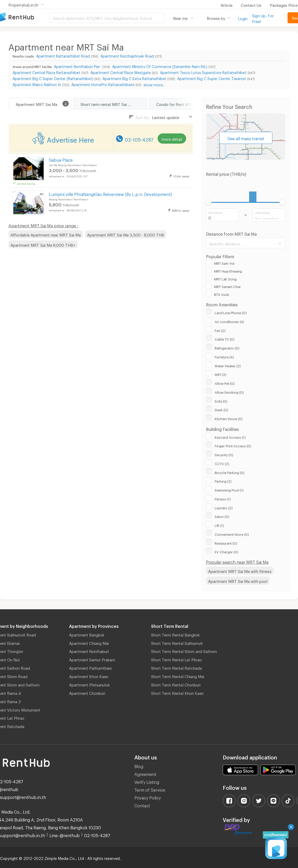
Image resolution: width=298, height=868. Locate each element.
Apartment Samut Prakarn (92, 659)
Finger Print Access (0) (233, 445)
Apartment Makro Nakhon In (37, 84)
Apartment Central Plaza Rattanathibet (46, 72)
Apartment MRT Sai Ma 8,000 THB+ (43, 244)
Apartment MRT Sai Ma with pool (238, 580)
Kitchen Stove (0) (229, 418)
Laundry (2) (224, 507)
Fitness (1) (223, 498)
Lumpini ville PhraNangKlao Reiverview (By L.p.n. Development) (110, 193)
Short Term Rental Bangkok (175, 634)
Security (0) (224, 454)
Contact (142, 805)
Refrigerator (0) (227, 347)
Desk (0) (221, 409)
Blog (139, 766)
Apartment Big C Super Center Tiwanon (212, 78)
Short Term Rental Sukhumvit (177, 642)
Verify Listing (147, 781)
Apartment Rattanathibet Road (63, 55)
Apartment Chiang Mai (89, 642)
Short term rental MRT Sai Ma (107, 104)
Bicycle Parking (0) (230, 472)
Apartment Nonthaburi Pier (78, 66)
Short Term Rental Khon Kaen (177, 692)
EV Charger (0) (227, 551)
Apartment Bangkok (87, 634)
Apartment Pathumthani (90, 667)
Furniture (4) (224, 356)
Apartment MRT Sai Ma (36, 104)
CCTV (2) (222, 463)
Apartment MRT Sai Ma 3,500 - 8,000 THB (126, 234)
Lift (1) (219, 525)
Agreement (145, 773)
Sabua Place (61, 159)
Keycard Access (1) (230, 437)
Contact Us (251, 4)
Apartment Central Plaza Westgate (121, 72)
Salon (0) (222, 516)
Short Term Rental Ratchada (176, 667)
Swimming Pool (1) (229, 489)
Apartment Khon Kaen (89, 676)
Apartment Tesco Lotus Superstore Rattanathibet (203, 72)
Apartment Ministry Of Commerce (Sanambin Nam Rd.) (160, 66)
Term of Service (150, 789)
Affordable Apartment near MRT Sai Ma (46, 234)
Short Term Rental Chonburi (176, 684)
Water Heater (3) (228, 365)
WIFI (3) (220, 374)
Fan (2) (220, 330)
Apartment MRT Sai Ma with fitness (240, 571)
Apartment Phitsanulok (89, 684)
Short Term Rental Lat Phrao (176, 659)
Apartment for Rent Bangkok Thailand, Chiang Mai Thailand (25, 17)
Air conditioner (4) (229, 321)
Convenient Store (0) (232, 534)
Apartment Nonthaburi (89, 651)
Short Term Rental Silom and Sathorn (184, 651)
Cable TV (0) (225, 339)
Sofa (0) (221, 401)
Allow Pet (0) (225, 383)
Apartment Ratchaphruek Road (127, 55)
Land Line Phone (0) (231, 312)
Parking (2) (223, 481)
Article (227, 4)
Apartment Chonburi (87, 692)
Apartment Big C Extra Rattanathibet (134, 78)
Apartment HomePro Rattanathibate (103, 84)
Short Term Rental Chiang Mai (178, 676)
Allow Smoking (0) (229, 392)
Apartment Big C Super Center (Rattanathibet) (53, 78)
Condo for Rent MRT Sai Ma (181, 104)
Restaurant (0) (226, 543)
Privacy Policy (148, 797)
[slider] (209, 202)
